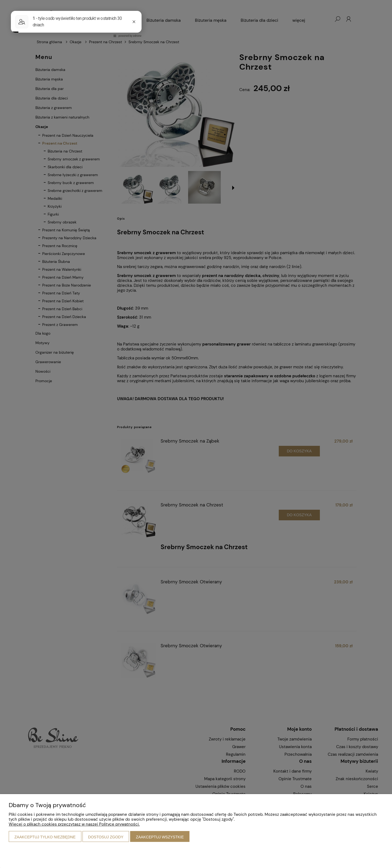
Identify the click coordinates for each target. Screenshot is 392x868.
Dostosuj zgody (106, 837)
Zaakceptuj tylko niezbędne (45, 837)
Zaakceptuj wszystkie (160, 837)
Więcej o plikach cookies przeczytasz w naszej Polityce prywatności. (74, 824)
